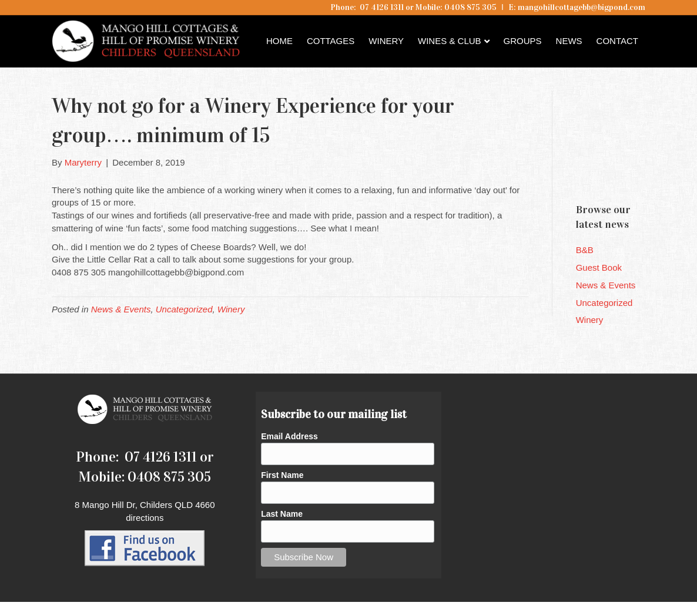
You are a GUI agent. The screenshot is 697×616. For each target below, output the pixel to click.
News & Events (121, 309)
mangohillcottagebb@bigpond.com (582, 7)
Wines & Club (450, 41)
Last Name (282, 514)
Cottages (331, 41)
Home (279, 41)
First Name (282, 475)
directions (145, 518)
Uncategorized (184, 309)
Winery (386, 41)
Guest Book (599, 267)
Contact (617, 41)
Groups (523, 41)
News (569, 41)
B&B (585, 250)
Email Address (289, 436)
